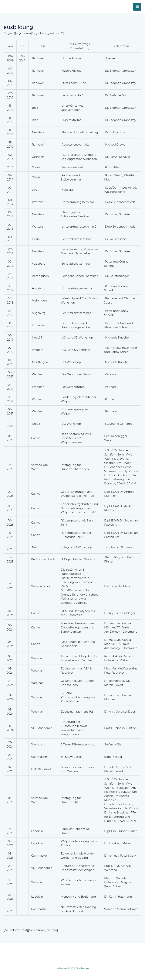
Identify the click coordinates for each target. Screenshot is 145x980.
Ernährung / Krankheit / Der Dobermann (107, 953)
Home (15, 953)
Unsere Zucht (62, 953)
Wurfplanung (36, 953)
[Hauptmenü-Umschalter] (137, 7)
